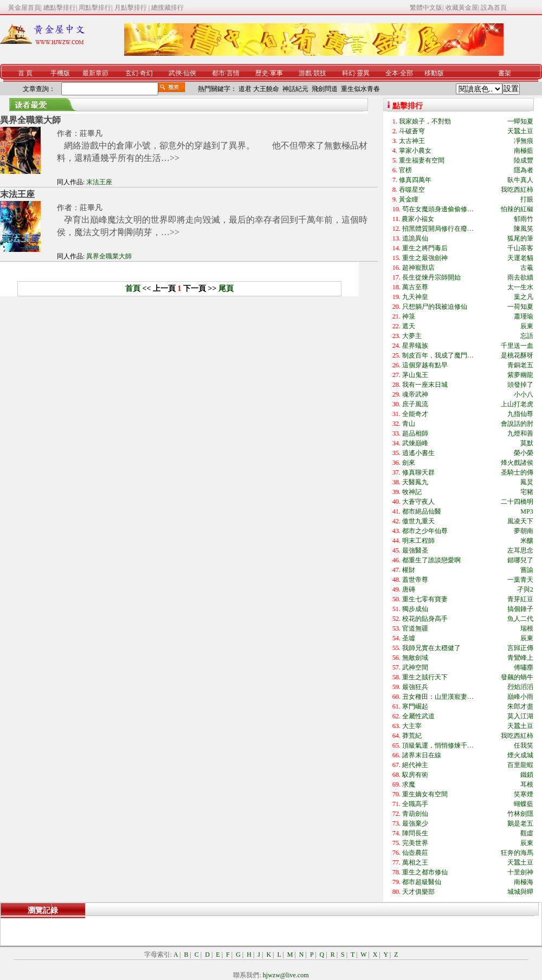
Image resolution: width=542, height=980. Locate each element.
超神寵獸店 (418, 268)
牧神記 (412, 492)
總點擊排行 (60, 8)
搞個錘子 (520, 609)
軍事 (276, 73)
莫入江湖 (520, 716)
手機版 (60, 73)
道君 (245, 89)
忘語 (527, 336)
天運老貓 (520, 258)
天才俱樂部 (418, 892)
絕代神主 (415, 765)
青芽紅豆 (520, 599)
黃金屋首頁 (24, 8)
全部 (406, 73)
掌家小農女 (415, 151)
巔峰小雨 (520, 697)
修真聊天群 (418, 472)
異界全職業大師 (30, 120)
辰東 (527, 326)
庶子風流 (415, 404)
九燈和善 (520, 433)
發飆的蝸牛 (517, 677)
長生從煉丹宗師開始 (431, 277)
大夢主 (412, 336)
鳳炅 (527, 482)
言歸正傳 (520, 648)
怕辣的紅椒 (517, 209)
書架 (505, 73)
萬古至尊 (415, 287)
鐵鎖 (527, 775)
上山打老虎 (517, 404)
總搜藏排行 (167, 8)
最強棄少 (415, 823)
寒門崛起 (415, 706)
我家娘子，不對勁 (425, 121)
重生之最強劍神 (425, 258)
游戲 (305, 73)
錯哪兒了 (520, 560)
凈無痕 (524, 141)
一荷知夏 (520, 307)
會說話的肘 (517, 424)
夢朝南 (524, 531)
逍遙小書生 (418, 453)
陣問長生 (415, 833)
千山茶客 (520, 248)
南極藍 (524, 151)
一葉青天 (520, 580)
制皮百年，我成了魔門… (438, 355)
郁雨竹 (524, 219)
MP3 (527, 511)
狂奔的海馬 (517, 853)
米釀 (527, 541)
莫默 (527, 443)
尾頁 (226, 288)
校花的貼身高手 (425, 619)
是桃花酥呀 (517, 355)
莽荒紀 (412, 736)
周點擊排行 (95, 8)
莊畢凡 (91, 134)
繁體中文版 (426, 8)
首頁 (133, 288)
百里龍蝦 (520, 765)
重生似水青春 (360, 89)
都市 (218, 73)
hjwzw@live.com (286, 975)
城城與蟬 (520, 892)
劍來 (409, 463)
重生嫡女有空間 (425, 794)
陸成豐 (524, 160)
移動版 (434, 73)
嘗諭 (527, 570)
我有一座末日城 (425, 385)
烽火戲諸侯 (517, 463)
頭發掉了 (520, 385)
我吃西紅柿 (517, 190)
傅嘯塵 (524, 667)
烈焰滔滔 (520, 687)
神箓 (409, 316)
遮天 (409, 326)
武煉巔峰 (415, 443)
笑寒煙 (524, 794)
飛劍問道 (325, 89)
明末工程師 (418, 541)
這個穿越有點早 (425, 365)
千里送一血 (517, 346)
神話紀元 (295, 89)
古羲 (527, 268)
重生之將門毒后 (425, 248)
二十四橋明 (517, 502)
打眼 (527, 199)
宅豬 (527, 492)
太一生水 (520, 287)
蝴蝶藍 (524, 804)
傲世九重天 (418, 521)
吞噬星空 (412, 190)
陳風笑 (524, 229)
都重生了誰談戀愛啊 (431, 560)
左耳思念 (520, 550)
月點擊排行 (131, 8)
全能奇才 (415, 414)
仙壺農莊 (415, 853)
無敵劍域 (415, 658)
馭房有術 (415, 775)
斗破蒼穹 (412, 131)
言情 (233, 73)
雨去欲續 (520, 277)
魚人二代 (520, 619)
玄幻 (132, 73)
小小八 (524, 394)
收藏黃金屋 (462, 8)
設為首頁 (494, 8)
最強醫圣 (415, 550)
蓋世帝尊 (415, 580)
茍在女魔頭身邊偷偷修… (438, 209)
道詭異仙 (415, 238)
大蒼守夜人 (418, 502)
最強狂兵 (415, 687)
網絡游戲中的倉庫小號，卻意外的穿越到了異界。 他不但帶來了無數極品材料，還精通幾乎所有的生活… (212, 152)
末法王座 (99, 182)
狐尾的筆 (520, 238)
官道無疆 (415, 628)
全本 (392, 73)
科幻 (349, 73)
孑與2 (525, 589)
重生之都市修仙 (425, 872)
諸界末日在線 (422, 755)
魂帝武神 (415, 394)
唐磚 (409, 589)
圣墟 (409, 638)
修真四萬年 (415, 180)
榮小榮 (524, 453)
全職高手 (415, 804)
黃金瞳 (409, 199)
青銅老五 (520, 365)
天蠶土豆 (520, 131)
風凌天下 (520, 521)
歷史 (262, 73)
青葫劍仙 (415, 814)
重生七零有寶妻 (425, 599)
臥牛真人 (520, 180)
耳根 (527, 784)
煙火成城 (520, 755)
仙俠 (190, 73)
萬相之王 (415, 862)
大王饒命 (266, 89)
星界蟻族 (415, 346)
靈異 (363, 73)
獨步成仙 (415, 609)
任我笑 (524, 745)
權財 (409, 570)
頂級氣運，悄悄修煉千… (438, 745)
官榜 (405, 170)
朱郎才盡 (520, 706)
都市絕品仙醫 (422, 511)
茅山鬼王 (415, 375)
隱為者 (524, 170)
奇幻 (146, 73)
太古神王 (412, 141)
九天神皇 (415, 297)
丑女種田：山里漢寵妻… (438, 697)
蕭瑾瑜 (524, 316)
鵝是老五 (520, 823)
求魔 (409, 784)
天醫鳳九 (415, 482)
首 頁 (25, 73)
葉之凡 (524, 297)
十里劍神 (520, 872)
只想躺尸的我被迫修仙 (435, 307)
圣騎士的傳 (517, 472)
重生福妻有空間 (422, 160)
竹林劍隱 (520, 814)
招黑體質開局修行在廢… (438, 229)
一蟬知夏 (520, 121)
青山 (409, 424)
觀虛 (527, 833)
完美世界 (415, 843)
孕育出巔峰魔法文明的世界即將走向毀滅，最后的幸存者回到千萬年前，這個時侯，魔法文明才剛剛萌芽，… (212, 226)
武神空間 (415, 667)
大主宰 (412, 726)
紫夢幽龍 (520, 375)
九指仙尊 (520, 414)
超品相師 (415, 433)
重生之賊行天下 (425, 677)
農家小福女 (418, 219)
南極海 (524, 882)
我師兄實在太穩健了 (431, 648)
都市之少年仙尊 (425, 531)
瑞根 (527, 628)
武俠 (175, 73)
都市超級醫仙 (422, 882)
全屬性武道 (418, 716)
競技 (320, 73)
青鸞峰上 (520, 658)
